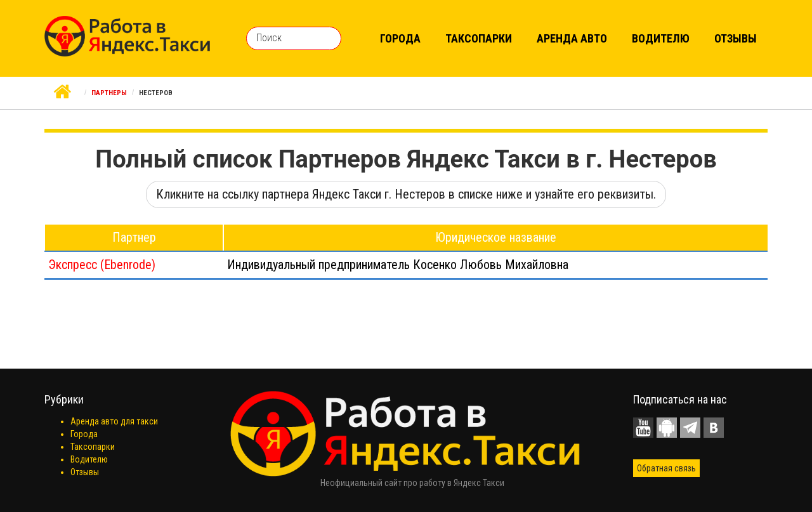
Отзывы (736, 38)
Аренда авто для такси (114, 421)
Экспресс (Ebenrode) (102, 265)
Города (400, 38)
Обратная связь (666, 468)
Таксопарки (479, 38)
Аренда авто (572, 38)
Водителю (661, 38)
